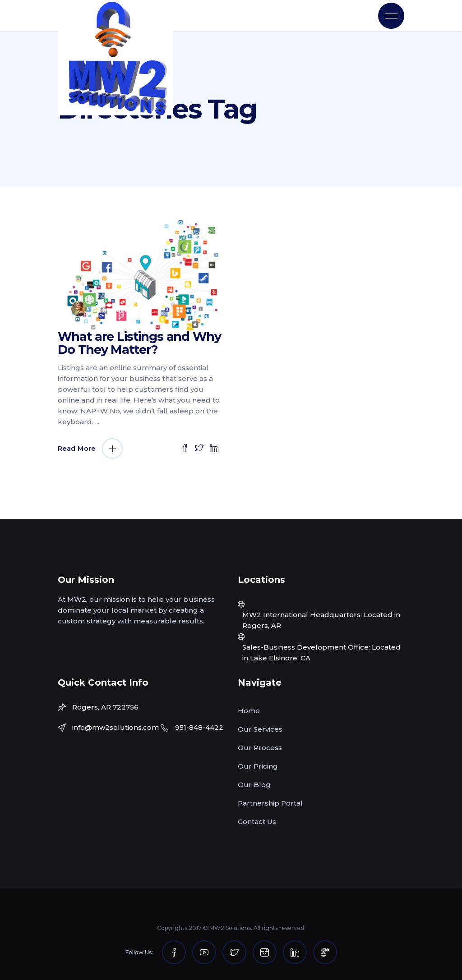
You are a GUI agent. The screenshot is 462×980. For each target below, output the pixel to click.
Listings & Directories (176, 234)
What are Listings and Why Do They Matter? (139, 343)
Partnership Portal (270, 803)
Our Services (260, 729)
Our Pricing (258, 766)
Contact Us (257, 822)
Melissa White (127, 310)
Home (249, 711)
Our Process (260, 748)
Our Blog (254, 785)
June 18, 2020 (101, 234)
